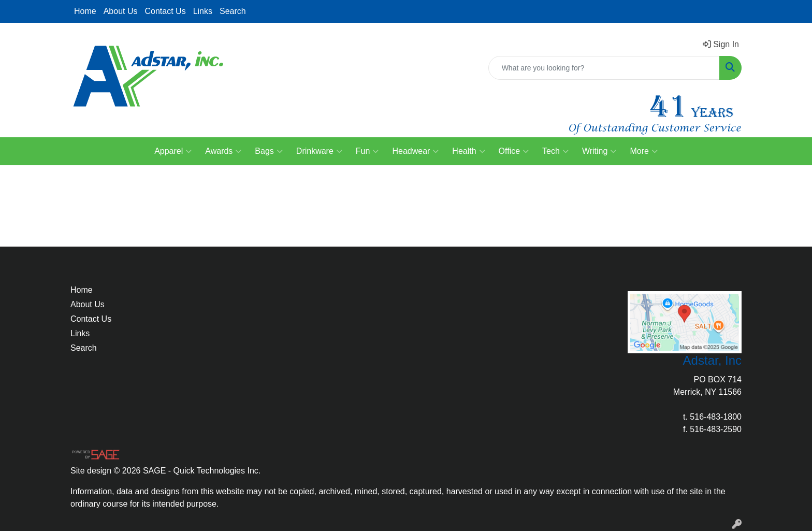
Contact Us (165, 11)
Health (468, 151)
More (643, 151)
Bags (269, 151)
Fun (367, 151)
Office (514, 151)
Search (233, 11)
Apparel (173, 151)
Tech (555, 151)
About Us (121, 11)
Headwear (415, 151)
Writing (599, 151)
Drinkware (319, 151)
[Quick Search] (604, 68)
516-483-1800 (716, 417)
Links (203, 11)
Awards (223, 151)
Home (85, 11)
